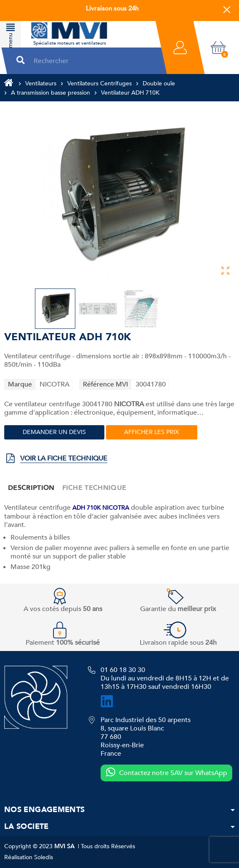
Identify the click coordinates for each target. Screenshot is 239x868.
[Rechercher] (93, 61)
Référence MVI (105, 384)
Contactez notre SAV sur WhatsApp (166, 773)
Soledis (44, 857)
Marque (20, 384)
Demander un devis (54, 432)
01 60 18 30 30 (123, 670)
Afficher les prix (151, 432)
